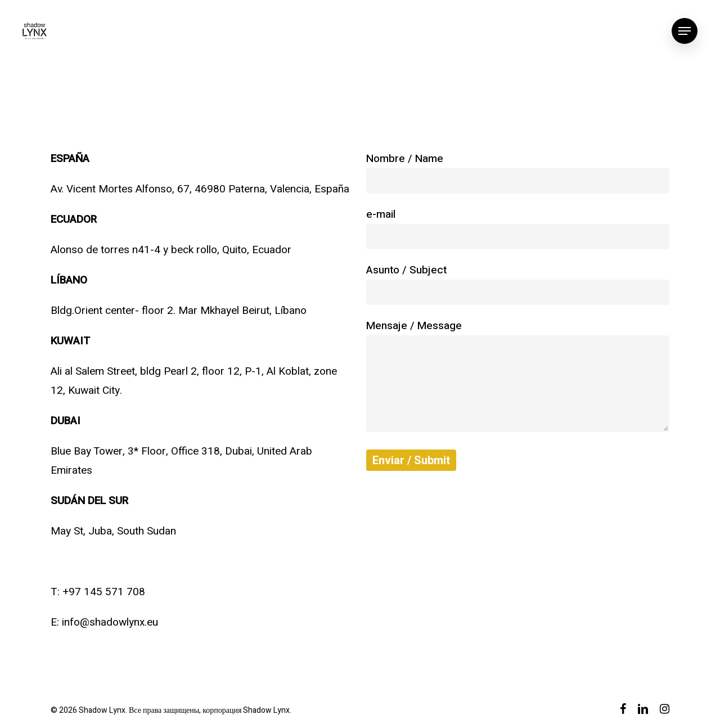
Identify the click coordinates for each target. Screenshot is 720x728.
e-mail (518, 228)
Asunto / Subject (518, 284)
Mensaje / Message (518, 378)
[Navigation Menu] (685, 31)
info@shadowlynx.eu (110, 622)
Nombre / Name (518, 172)
